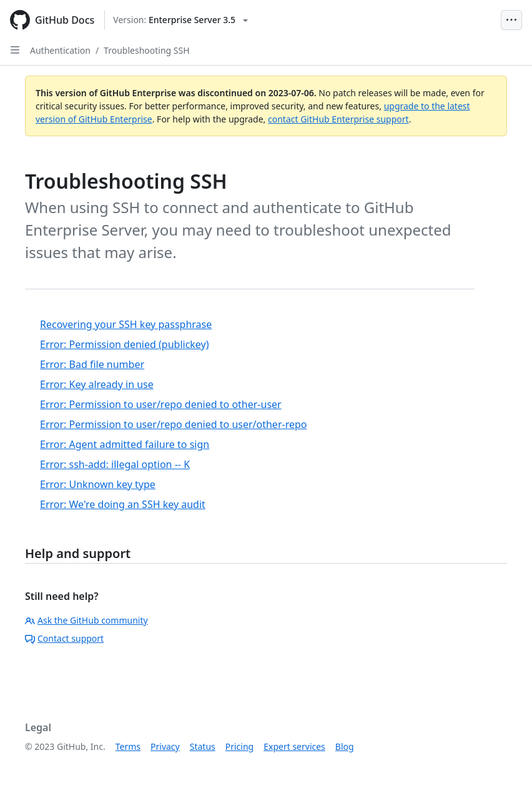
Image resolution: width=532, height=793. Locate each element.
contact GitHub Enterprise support (338, 119)
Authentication (60, 50)
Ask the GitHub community (86, 620)
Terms (128, 746)
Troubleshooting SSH (146, 50)
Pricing (239, 746)
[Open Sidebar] (15, 50)
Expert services (294, 746)
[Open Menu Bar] (511, 20)
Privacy (165, 746)
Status (203, 746)
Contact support (64, 638)
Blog (345, 746)
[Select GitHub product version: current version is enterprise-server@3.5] (180, 20)
